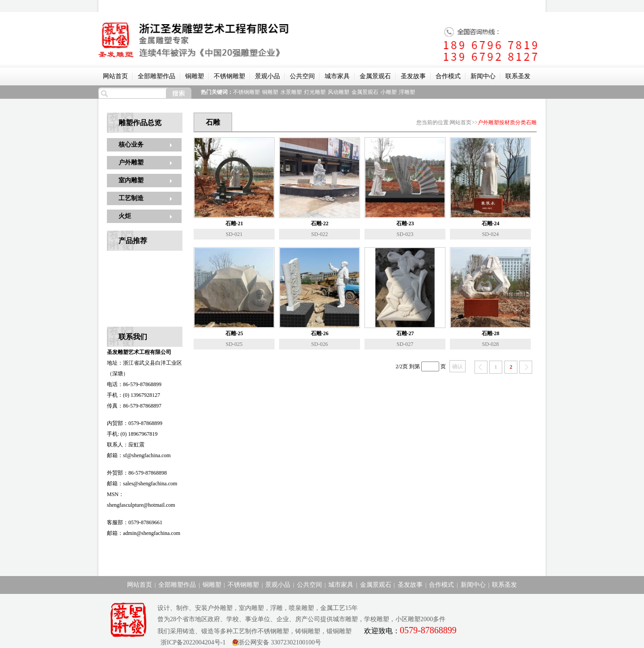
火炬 (125, 216)
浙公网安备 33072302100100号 (280, 642)
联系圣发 (518, 76)
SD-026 (320, 344)
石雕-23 (405, 223)
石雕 (531, 122)
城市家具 (337, 76)
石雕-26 (320, 333)
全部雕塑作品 (157, 76)
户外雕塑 (131, 162)
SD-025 (234, 344)
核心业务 (131, 145)
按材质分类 (513, 122)
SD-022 (320, 234)
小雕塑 (389, 92)
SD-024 (490, 234)
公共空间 (302, 76)
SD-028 (490, 344)
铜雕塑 (195, 76)
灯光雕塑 (315, 92)
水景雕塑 (291, 92)
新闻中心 (483, 76)
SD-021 (234, 234)
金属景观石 (375, 76)
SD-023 (405, 234)
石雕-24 (491, 223)
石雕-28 (491, 333)
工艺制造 (131, 198)
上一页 (481, 367)
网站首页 (115, 76)
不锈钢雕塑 (229, 76)
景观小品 (267, 76)
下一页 (526, 367)
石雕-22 (320, 223)
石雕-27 (405, 333)
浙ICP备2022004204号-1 (191, 642)
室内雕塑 (131, 180)
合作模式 (448, 76)
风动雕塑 (339, 92)
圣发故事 (413, 76)
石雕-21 (234, 223)
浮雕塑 (407, 92)
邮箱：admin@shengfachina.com (144, 533)
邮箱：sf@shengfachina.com (139, 455)
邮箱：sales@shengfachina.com (142, 484)
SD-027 (405, 344)
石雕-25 (234, 333)
